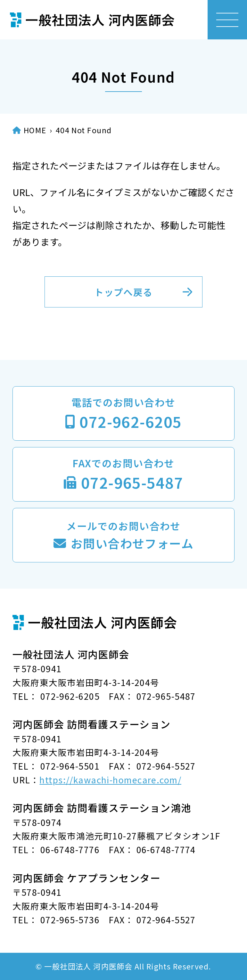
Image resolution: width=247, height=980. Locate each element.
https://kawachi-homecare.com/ (110, 780)
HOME (35, 130)
